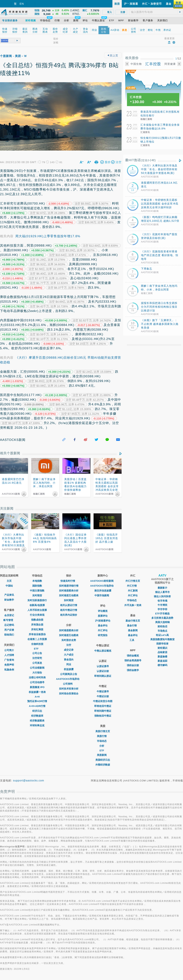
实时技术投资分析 (69, 689)
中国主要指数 (37, 591)
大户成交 (69, 655)
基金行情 (133, 626)
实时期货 (37, 595)
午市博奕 (162, 605)
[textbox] (156, 12)
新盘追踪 (162, 661)
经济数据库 (37, 716)
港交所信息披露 (103, 591)
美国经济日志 (103, 760)
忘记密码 (9, 625)
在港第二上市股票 (37, 639)
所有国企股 (37, 625)
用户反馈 (9, 630)
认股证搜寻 (103, 666)
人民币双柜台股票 (37, 610)
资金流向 (69, 660)
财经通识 (162, 648)
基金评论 (103, 626)
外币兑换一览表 (133, 605)
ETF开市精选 (162, 614)
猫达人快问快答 (162, 596)
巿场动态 (133, 600)
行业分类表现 (37, 615)
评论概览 (103, 611)
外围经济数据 (103, 765)
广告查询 (9, 660)
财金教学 (9, 600)
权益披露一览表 (37, 692)
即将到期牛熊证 (103, 711)
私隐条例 (9, 670)
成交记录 (69, 650)
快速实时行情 (69, 581)
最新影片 (162, 588)
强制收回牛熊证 (103, 716)
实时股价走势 (69, 640)
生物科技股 (37, 644)
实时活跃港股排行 (37, 600)
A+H (37, 697)
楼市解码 (162, 665)
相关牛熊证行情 (69, 610)
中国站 (9, 586)
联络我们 (9, 635)
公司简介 (9, 650)
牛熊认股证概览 (103, 651)
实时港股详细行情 (69, 586)
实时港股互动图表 (69, 595)
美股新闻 (103, 755)
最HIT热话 (141, 160)
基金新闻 (133, 630)
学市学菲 (162, 609)
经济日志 (37, 711)
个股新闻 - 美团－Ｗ (13, 56)
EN (22, 4)
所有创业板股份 (37, 634)
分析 (103, 746)
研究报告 (103, 635)
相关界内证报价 (69, 615)
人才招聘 (9, 655)
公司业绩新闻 (37, 668)
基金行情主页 (133, 621)
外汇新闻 (133, 591)
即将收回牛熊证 (103, 706)
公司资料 (69, 684)
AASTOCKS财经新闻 (103, 581)
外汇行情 (133, 586)
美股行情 (103, 736)
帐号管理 (9, 620)
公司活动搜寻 (37, 682)
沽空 (69, 645)
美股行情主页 (103, 731)
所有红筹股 (37, 629)
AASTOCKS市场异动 (69, 679)
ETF (37, 649)
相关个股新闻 (10, 453)
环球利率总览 (37, 725)
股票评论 (103, 616)
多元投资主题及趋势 (162, 618)
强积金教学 (133, 670)
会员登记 (9, 615)
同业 (69, 664)
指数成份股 (37, 620)
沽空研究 (37, 658)
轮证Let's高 (162, 635)
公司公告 (37, 653)
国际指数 (37, 586)
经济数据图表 (37, 721)
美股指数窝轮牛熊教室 (162, 639)
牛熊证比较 (103, 696)
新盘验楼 (162, 657)
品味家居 (162, 652)
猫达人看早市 (162, 592)
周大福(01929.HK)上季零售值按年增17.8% (48, 236)
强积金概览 (133, 656)
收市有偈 (162, 601)
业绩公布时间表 (37, 677)
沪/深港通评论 (103, 621)
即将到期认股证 (103, 676)
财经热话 (162, 626)
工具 (133, 640)
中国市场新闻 (103, 595)
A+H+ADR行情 (37, 706)
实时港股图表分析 (69, 591)
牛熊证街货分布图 (103, 701)
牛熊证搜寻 (103, 691)
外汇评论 (103, 630)
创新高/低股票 (37, 605)
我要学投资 (162, 644)
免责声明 (9, 665)
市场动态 (103, 741)
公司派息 (37, 663)
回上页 (113, 55)
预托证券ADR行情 (37, 701)
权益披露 (69, 669)
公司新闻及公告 (69, 674)
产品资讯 (9, 595)
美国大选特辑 (162, 622)
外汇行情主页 (133, 581)
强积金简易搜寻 (133, 660)
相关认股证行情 (69, 605)
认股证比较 (103, 671)
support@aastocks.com (29, 780)
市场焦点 (162, 631)
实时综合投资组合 (69, 694)
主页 (9, 581)
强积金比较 (133, 665)
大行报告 (37, 673)
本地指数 (37, 581)
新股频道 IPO (37, 687)
